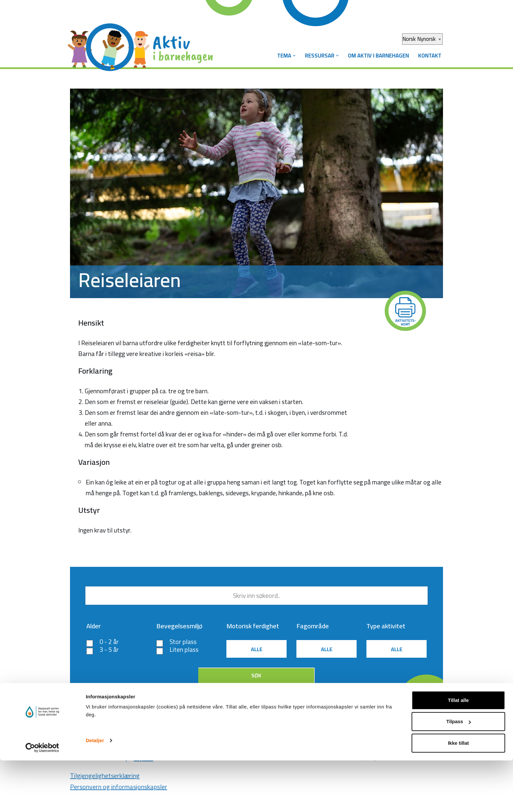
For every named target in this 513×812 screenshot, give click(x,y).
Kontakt (429, 56)
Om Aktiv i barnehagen (377, 56)
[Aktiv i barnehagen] (142, 42)
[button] (291, 56)
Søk (256, 679)
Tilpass (459, 773)
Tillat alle (458, 752)
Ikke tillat (458, 795)
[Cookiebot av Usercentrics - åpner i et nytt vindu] (42, 799)
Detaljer (95, 792)
